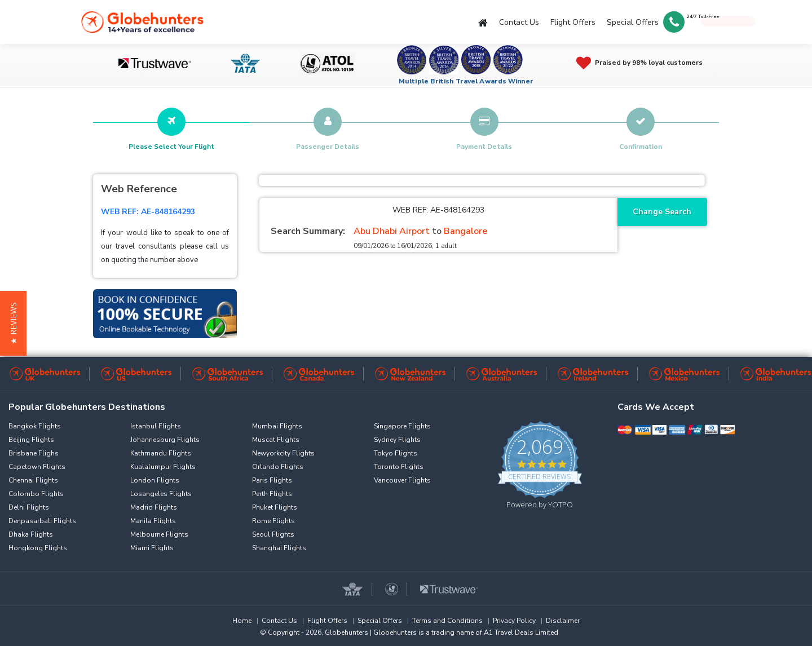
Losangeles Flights (161, 494)
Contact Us (519, 22)
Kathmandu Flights (161, 453)
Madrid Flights (154, 507)
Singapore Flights (402, 426)
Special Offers (633, 22)
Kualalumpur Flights (163, 467)
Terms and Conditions (447, 621)
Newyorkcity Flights (283, 453)
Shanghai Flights (279, 548)
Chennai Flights (33, 480)
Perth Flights (272, 494)
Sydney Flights (397, 440)
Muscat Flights (276, 440)
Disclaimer (563, 621)
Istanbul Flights (156, 426)
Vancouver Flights (402, 480)
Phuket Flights (275, 507)
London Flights (155, 480)
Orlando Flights (278, 467)
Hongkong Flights (38, 548)
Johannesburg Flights (165, 440)
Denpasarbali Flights (42, 521)
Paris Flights (272, 480)
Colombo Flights (36, 494)
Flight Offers (573, 22)
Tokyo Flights (396, 453)
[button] (13, 323)
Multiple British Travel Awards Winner (466, 81)
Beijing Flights (31, 440)
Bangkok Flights (35, 426)
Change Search (662, 212)
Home (242, 621)
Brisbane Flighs (34, 453)
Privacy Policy (514, 621)
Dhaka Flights (31, 534)
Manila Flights (153, 521)
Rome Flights (273, 521)
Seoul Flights (273, 534)
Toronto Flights (399, 467)
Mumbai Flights (277, 426)
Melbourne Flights (159, 534)
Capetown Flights (37, 467)
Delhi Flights (29, 507)
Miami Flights (152, 548)
